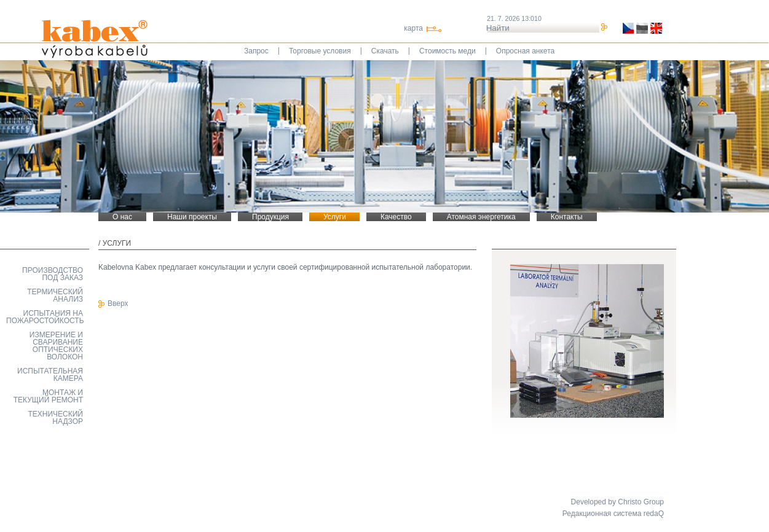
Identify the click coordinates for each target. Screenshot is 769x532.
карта (413, 28)
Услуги (117, 243)
